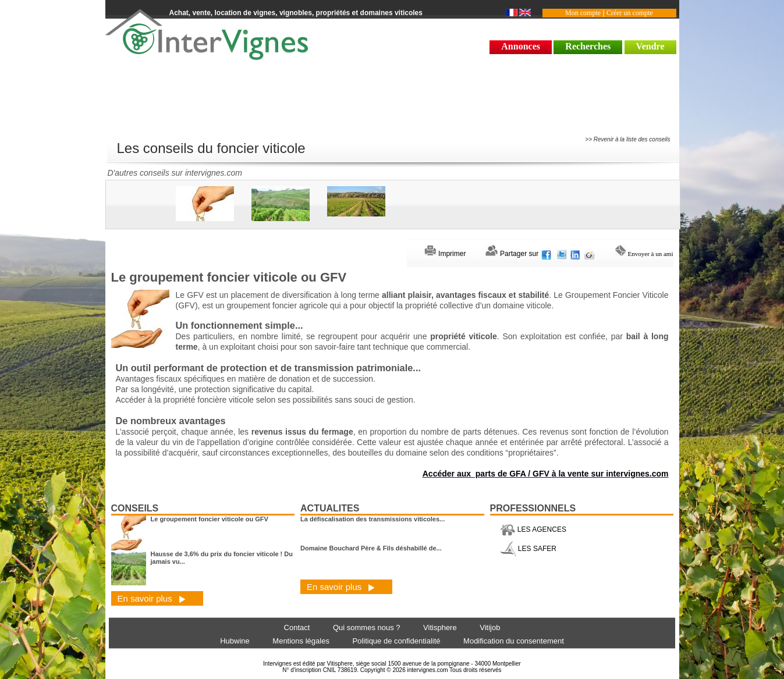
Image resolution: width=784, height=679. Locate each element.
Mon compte (583, 13)
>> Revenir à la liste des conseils (627, 139)
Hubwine (235, 641)
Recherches (588, 46)
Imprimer (445, 254)
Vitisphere (440, 628)
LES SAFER (528, 549)
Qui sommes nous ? (367, 628)
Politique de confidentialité (396, 641)
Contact (297, 628)
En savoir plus (152, 598)
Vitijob (490, 628)
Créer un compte (630, 13)
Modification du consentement (514, 641)
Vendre (650, 46)
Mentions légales (301, 641)
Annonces (521, 46)
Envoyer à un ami (644, 254)
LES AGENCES (533, 529)
